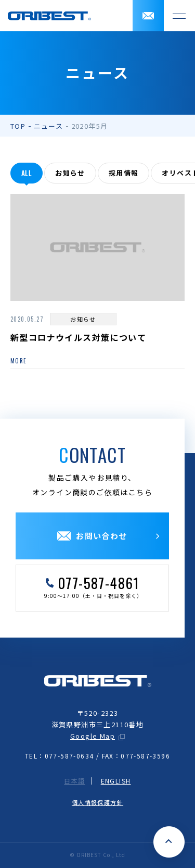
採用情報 (124, 173)
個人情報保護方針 (97, 802)
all (27, 173)
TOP (18, 126)
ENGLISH (116, 781)
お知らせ (70, 173)
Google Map (93, 736)
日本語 (74, 781)
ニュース (49, 126)
